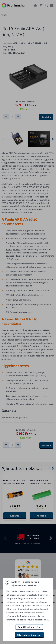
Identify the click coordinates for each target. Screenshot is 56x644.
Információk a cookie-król (18, 620)
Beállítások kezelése (29, 627)
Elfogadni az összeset (29, 635)
